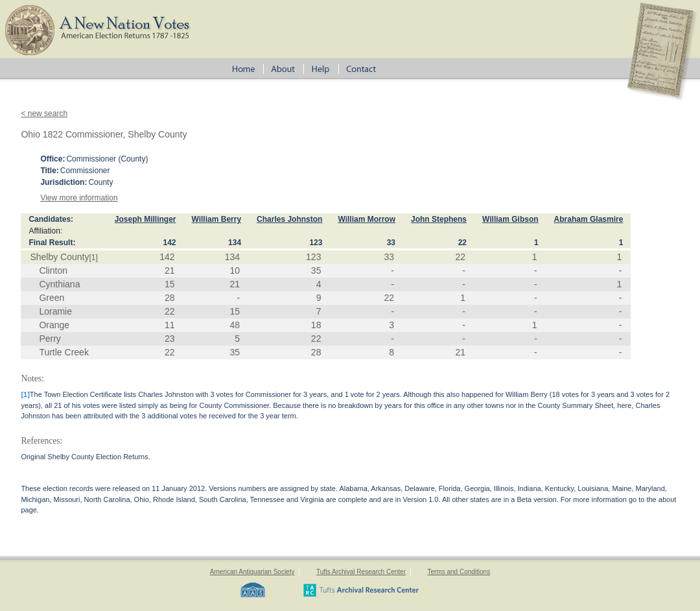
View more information (79, 198)
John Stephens (439, 219)
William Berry (216, 219)
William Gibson (510, 219)
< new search (44, 114)
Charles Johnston (289, 219)
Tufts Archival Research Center (361, 572)
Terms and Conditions (459, 572)
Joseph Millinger (146, 219)
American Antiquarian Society (252, 572)
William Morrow (367, 219)
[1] (93, 258)
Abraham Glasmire (589, 219)
